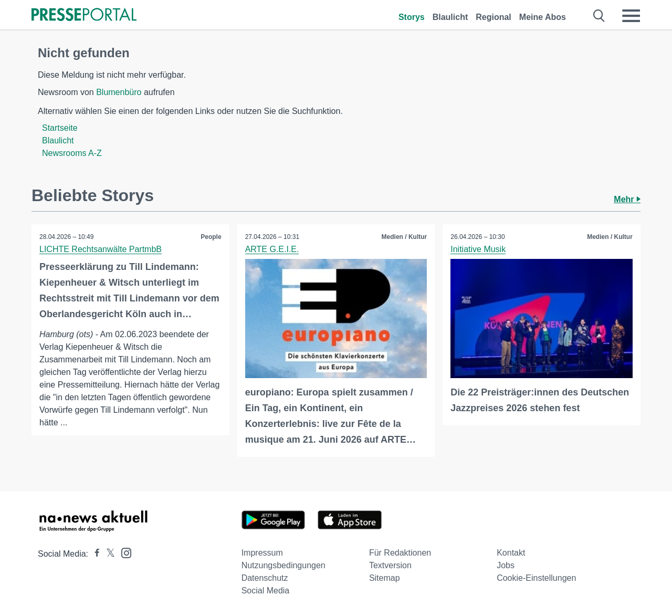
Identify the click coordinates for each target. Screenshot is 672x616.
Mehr (627, 199)
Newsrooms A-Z (72, 153)
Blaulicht (450, 17)
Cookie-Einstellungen (536, 578)
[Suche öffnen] (599, 16)
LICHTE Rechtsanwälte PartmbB (101, 249)
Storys (412, 17)
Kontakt (511, 553)
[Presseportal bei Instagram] (123, 552)
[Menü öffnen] (631, 16)
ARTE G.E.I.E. (272, 249)
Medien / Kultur (405, 237)
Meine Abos (543, 17)
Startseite (60, 128)
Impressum (262, 553)
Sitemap (385, 578)
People (211, 237)
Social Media (266, 591)
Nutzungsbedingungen (283, 565)
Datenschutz (265, 578)
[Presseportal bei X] (107, 554)
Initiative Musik (478, 249)
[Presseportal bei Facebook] (94, 554)
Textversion (390, 565)
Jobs (506, 565)
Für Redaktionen (400, 553)
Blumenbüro (119, 92)
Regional (493, 17)
